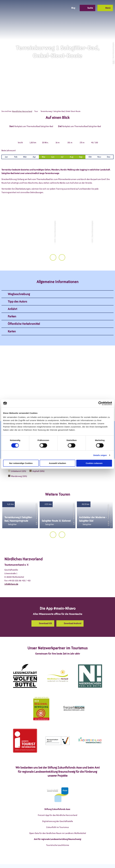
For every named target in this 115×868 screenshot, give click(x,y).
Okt (90, 157)
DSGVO (19, 861)
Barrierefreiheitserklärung (73, 861)
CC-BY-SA (108, 515)
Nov (99, 157)
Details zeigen (100, 455)
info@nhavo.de (11, 575)
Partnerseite (94, 861)
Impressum (30, 861)
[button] (48, 8)
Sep (81, 157)
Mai (44, 157)
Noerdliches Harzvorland (22, 111)
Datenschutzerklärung (48, 861)
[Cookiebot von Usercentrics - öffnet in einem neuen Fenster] (100, 403)
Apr (34, 157)
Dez (109, 157)
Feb (16, 157)
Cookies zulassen (94, 463)
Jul (62, 157)
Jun (53, 157)
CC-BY (113, 62)
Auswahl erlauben (57, 463)
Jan (6, 157)
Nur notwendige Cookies (21, 463)
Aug (71, 157)
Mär (25, 157)
